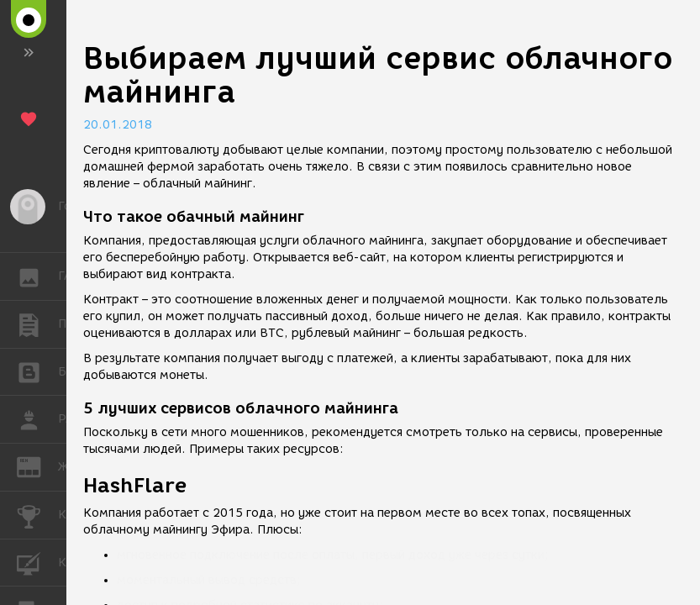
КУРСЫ (37, 562)
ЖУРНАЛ (37, 466)
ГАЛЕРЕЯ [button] (37, 276)
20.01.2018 (118, 125)
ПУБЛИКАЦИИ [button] (37, 324)
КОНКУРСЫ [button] (37, 515)
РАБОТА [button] (37, 419)
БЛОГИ (37, 371)
